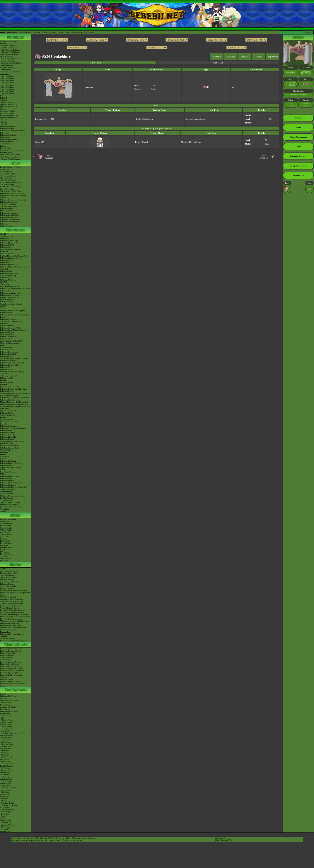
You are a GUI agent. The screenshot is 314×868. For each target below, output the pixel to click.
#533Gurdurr (49, 157)
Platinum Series (6, 548)
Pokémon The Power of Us (11, 625)
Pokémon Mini (6, 465)
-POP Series (5, 777)
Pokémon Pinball (7, 481)
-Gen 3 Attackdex (7, 80)
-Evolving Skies (7, 744)
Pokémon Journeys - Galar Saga (13, 193)
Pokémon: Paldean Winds (10, 222)
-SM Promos (5, 772)
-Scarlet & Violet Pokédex (11, 72)
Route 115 (40, 142)
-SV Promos (5, 768)
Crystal (3, 459)
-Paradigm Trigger (7, 803)
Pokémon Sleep (6, 247)
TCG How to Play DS (9, 376)
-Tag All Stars (6, 820)
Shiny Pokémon (6, 209)
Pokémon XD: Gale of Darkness (13, 428)
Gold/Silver (5, 457)
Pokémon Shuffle (7, 326)
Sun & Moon (5, 284)
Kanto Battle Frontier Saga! (11, 182)
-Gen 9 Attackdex (7, 94)
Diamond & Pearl (7, 382)
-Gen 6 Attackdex (7, 87)
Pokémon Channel (7, 433)
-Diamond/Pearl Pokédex (10, 52)
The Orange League (8, 176)
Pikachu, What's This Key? (11, 681)
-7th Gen (4, 124)
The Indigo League (8, 174)
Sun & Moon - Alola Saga (10, 191)
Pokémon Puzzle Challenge (11, 463)
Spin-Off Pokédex (7, 102)
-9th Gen (4, 120)
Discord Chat (5, 148)
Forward (224, 840)
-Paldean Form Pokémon (10, 159)
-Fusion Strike (6, 740)
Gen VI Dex (95, 63)
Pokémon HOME (7, 260)
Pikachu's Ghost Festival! (10, 664)
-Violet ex (4, 799)
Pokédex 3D (5, 367)
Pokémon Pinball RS (8, 437)
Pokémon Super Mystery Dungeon (14, 330)
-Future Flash (5, 781)
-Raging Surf (5, 786)
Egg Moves (273, 57)
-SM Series (5, 751)
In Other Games (6, 498)
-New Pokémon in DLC (10, 157)
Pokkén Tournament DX (10, 297)
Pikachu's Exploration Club (11, 668)
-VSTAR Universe (8, 801)
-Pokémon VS (6, 823)
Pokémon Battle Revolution (11, 400)
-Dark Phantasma (7, 810)
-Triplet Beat (5, 794)
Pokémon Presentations (9, 139)
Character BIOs (6, 524)
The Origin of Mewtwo (9, 571)
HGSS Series (5, 550)
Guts (267, 144)
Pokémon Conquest (8, 361)
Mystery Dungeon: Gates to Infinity (14, 358)
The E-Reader (6, 450)
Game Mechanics (7, 113)
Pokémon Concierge (8, 135)
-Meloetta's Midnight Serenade (12, 612)
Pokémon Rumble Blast (10, 365)
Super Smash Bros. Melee (10, 467)
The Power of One (7, 575)
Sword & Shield (7, 254)
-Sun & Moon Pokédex (9, 59)
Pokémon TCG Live (8, 280)
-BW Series (5, 755)
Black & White (6, 348)
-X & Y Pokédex (7, 56)
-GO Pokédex (6, 70)
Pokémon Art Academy (9, 319)
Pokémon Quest (6, 302)
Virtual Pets (5, 509)
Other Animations (7, 226)
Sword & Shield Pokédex (76, 32)
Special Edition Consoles (10, 502)
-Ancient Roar (6, 783)
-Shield (3, 818)
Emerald (4, 424)
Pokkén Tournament (8, 337)
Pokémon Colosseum (9, 426)
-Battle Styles (6, 748)
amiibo (3, 511)
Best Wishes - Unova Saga (11, 187)
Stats (259, 57)
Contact (29, 32)
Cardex (3, 109)
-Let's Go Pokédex (8, 61)
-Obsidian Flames (7, 720)
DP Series (4, 545)
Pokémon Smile (6, 271)
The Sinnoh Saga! (7, 185)
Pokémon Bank (6, 313)
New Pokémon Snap (8, 276)
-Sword (3, 816)
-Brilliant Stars (6, 738)
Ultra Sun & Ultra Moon (10, 286)
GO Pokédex (59, 32)
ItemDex (4, 96)
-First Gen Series (7, 764)
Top (231, 840)
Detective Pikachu (7, 300)
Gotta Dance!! (6, 660)
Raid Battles (5, 709)
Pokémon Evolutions (8, 217)
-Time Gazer (5, 814)
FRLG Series (5, 541)
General (217, 57)
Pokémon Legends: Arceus (11, 258)
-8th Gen (4, 122)
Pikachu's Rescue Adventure (11, 651)
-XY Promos (5, 775)
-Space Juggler (6, 812)
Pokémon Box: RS (8, 435)
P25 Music (4, 133)
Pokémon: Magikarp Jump (11, 293)
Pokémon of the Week (9, 118)
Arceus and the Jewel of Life (12, 601)
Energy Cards (6, 705)
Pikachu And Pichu (8, 653)
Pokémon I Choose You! (10, 623)
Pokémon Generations (9, 213)
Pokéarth (91, 32)
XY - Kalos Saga (7, 189)
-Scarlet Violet (6, 724)
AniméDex (5, 169)
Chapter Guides (6, 528)
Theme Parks (5, 144)
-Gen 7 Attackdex (7, 89)
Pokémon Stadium (7, 485)
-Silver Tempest (6, 729)
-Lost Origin (5, 731)
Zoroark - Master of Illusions (12, 604)
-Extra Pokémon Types (9, 700)
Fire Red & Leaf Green (9, 422)
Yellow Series (6, 534)
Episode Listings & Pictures (11, 167)
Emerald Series (6, 543)
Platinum (4, 385)
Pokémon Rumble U (8, 356)
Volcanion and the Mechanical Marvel (15, 621)
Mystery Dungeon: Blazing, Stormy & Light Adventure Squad (15, 394)
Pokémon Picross (7, 332)
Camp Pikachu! (6, 657)
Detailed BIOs (6, 526)
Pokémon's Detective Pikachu (12, 634)
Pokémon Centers (7, 128)
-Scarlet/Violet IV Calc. (9, 115)
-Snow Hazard (6, 790)
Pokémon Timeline (8, 126)
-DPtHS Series (6, 757)
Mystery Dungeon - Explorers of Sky (15, 402)
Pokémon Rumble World (10, 328)
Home (15, 32)
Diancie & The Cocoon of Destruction (15, 617)
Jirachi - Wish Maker (9, 586)
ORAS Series (5, 558)
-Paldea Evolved (7, 722)
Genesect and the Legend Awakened (14, 615)
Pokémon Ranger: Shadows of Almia (15, 404)
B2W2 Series (5, 554)
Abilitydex (4, 100)
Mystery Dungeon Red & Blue (12, 441)
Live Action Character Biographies (14, 641)
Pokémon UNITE (7, 245)
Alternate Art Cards (8, 707)
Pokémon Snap (6, 478)
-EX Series (4, 759)
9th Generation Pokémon (10, 155)
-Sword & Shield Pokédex (10, 63)
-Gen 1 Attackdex (7, 76)
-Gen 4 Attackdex (7, 83)
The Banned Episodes (9, 206)
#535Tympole (264, 157)
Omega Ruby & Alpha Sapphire (13, 310)
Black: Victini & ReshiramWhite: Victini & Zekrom (11, 607)
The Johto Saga (6, 178)
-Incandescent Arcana (9, 805)
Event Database (6, 152)
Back (218, 840)
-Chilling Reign (6, 746)
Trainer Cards (6, 703)
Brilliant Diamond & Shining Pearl (14, 256)
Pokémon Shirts (6, 142)
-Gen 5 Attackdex (7, 85)
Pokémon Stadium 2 (8, 461)
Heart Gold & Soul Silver (10, 387)
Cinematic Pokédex (8, 111)
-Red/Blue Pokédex (8, 46)
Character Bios (6, 171)
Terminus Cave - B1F (45, 119)
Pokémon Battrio (7, 413)
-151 (2, 718)
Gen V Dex (218, 63)
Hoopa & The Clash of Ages (11, 619)
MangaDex (5, 521)
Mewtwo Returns (7, 580)
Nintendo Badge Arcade (10, 343)
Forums (22, 32)
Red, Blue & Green (8, 472)
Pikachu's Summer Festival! (11, 662)
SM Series (4, 561)
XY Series (4, 556)
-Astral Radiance (7, 735)
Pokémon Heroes (7, 584)
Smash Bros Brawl (8, 415)
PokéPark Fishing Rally (10, 448)
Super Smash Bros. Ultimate (11, 304)
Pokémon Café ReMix (9, 241)
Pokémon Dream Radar (9, 352)
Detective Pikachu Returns (11, 249)
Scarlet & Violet (7, 236)
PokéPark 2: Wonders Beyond (12, 363)
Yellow (3, 474)
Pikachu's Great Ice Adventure (12, 671)
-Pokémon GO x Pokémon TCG (13, 733)
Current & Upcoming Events (12, 150)
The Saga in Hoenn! (8, 180)
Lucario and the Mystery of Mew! (14, 591)
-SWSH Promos (7, 770)
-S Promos (4, 829)
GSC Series (5, 537)
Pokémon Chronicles (8, 202)
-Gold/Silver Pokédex (9, 48)
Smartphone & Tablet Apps (11, 507)
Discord (37, 32)
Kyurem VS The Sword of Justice (13, 610)
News (3, 41)
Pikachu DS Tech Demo (10, 446)
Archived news (11, 41)
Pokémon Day (6, 137)
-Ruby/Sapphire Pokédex (10, 50)
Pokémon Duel (6, 339)
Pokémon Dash (6, 430)
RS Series (4, 539)
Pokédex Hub (47, 32)
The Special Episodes (9, 204)
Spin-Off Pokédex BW (9, 107)
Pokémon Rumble (7, 391)
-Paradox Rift (6, 716)
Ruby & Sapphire (7, 419)
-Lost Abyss (5, 807)
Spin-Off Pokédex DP (9, 104)
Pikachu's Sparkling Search (11, 673)
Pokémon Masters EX (9, 243)
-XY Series (5, 753)
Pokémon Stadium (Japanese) (12, 483)
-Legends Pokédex (8, 67)
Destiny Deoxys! (7, 588)
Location (231, 57)
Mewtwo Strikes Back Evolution (13, 628)
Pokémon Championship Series (13, 131)
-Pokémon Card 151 (8, 788)
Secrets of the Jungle (8, 630)
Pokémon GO (6, 238)
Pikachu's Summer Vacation (11, 649)
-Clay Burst (5, 792)
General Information (8, 519)
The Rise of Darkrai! (8, 597)
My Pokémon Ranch (8, 411)
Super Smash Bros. (8, 489)
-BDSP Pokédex (7, 65)
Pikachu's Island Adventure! (11, 666)
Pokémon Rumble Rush (10, 295)
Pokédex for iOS (7, 378)
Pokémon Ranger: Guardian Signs (14, 389)
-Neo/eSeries (5, 762)
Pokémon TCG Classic (9, 711)
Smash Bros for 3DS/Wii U (11, 341)
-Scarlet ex (4, 796)
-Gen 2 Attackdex (7, 78)
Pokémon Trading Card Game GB (14, 487)
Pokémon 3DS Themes (9, 505)
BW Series (4, 552)
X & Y (3, 308)
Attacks (245, 57)
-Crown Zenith (6, 727)
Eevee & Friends (7, 679)
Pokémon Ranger (7, 439)
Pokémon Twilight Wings (10, 215)
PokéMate (4, 452)
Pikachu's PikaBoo (8, 655)
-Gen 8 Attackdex (7, 91)
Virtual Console (6, 500)
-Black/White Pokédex (9, 54)
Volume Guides (6, 530)
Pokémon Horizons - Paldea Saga (13, 200)
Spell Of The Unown (8, 577)
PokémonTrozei (6, 443)
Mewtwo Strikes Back (9, 573)
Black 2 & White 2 (8, 350)
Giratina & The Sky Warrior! (12, 599)
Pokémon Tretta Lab (8, 354)
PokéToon (4, 224)
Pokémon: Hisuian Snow (10, 219)
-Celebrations (6, 742)
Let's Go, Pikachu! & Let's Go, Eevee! (15, 289)
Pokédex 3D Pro (7, 369)
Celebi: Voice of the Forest (11, 582)
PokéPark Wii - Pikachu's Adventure (15, 398)
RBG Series (5, 532)
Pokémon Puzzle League (10, 476)
